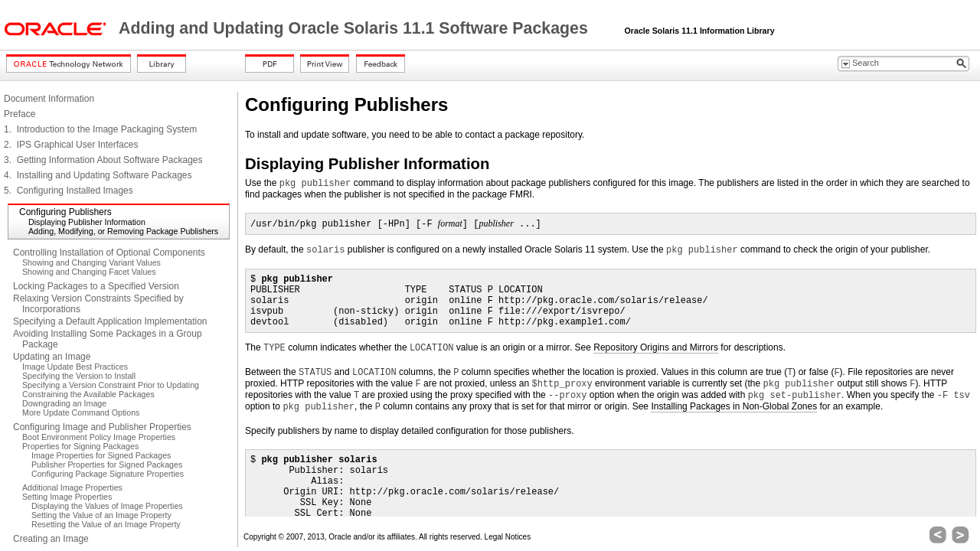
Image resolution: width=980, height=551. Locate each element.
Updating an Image (52, 357)
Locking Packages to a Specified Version (96, 286)
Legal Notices (508, 537)
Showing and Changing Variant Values (91, 262)
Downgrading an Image (64, 403)
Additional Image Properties (72, 487)
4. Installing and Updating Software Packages (98, 175)
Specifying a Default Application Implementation (110, 321)
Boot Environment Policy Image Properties (99, 437)
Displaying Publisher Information (87, 222)
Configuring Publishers (65, 212)
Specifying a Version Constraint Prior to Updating (111, 385)
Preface (20, 114)
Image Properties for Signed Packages (101, 455)
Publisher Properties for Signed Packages (107, 465)
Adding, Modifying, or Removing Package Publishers (123, 231)
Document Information (49, 99)
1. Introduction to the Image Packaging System (100, 129)
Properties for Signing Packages (80, 446)
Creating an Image (51, 539)
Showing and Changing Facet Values (89, 272)
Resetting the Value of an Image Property (106, 524)
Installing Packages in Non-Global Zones (734, 406)
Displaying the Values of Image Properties (107, 506)
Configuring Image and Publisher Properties (102, 427)
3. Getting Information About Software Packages (103, 160)
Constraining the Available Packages (88, 394)
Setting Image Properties (67, 497)
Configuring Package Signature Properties (108, 474)
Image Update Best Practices (75, 367)
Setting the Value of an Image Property (101, 515)
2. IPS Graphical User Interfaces (71, 145)
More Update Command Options (81, 412)
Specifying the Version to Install (79, 376)
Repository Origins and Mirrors (656, 347)
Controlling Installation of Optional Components (109, 253)
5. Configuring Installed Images (69, 191)
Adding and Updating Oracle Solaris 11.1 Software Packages (356, 28)
